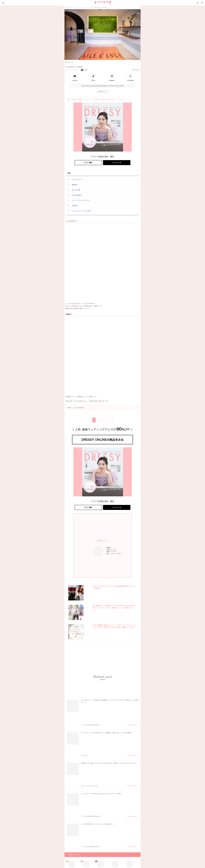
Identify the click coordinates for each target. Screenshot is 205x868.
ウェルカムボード (77, 179)
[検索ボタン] (202, 3)
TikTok (93, 80)
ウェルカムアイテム (72, 70)
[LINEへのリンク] (198, 3)
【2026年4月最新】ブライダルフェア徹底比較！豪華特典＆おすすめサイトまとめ (97, 99)
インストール (117, 163)
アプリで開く (88, 163)
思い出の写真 (76, 190)
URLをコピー (103, 92)
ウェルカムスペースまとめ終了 (82, 211)
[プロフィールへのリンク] (98, 551)
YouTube (75, 80)
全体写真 (75, 206)
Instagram (112, 80)
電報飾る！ (75, 185)
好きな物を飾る (77, 195)
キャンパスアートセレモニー (81, 200)
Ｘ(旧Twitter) (130, 80)
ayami (84, 70)
